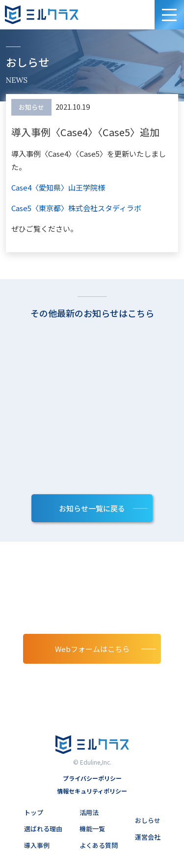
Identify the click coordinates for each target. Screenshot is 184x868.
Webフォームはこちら (92, 649)
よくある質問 (99, 845)
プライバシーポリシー (92, 778)
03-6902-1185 (92, 682)
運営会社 (148, 837)
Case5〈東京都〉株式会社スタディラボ (76, 208)
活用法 (89, 812)
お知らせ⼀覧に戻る (92, 508)
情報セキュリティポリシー (92, 791)
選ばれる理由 (43, 829)
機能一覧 (92, 829)
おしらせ (148, 820)
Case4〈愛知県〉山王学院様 (58, 187)
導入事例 (37, 845)
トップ (34, 812)
